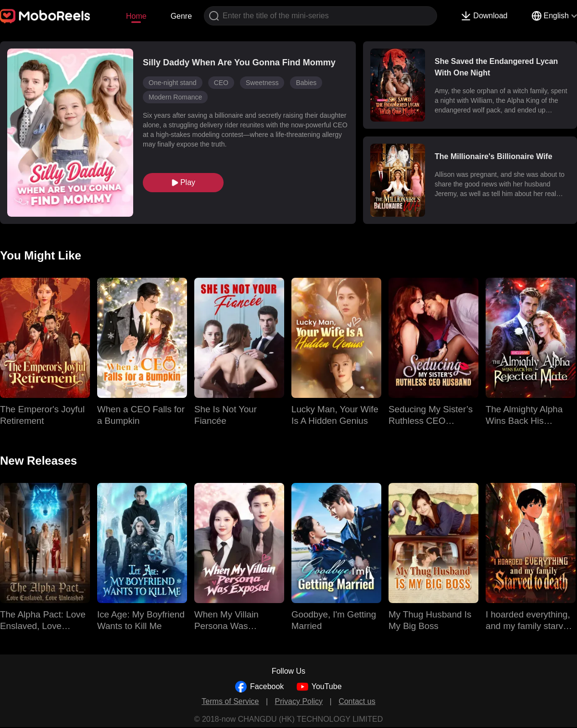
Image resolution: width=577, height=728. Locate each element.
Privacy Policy (299, 701)
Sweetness (262, 83)
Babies (306, 83)
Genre (181, 16)
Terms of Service (230, 701)
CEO (221, 83)
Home (136, 16)
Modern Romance (175, 97)
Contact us (357, 701)
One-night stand (173, 83)
